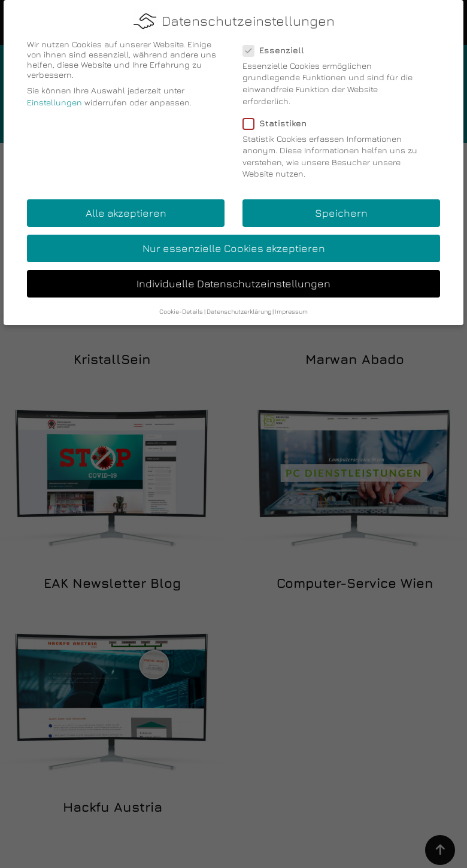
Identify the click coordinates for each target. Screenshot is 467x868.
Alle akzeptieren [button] (126, 210)
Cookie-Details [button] (181, 309)
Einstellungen (54, 100)
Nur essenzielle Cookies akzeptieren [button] (234, 246)
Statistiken (278, 120)
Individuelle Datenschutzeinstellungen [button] (233, 281)
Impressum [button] (291, 309)
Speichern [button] (341, 210)
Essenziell (277, 48)
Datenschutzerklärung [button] (239, 309)
